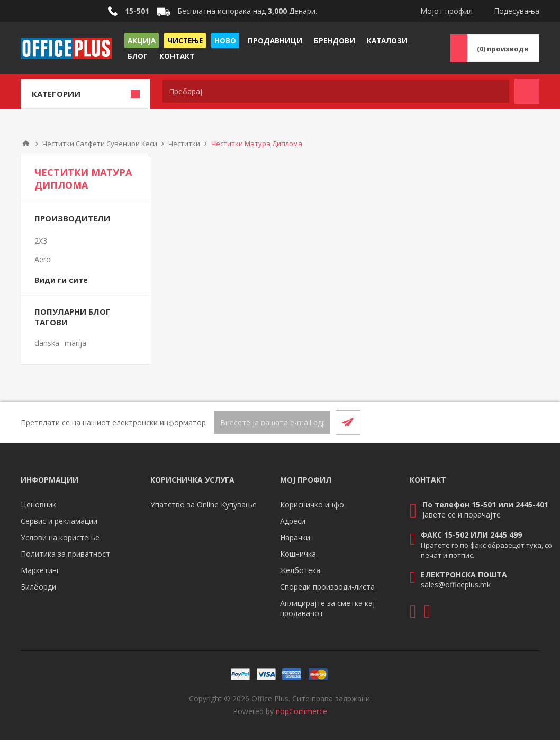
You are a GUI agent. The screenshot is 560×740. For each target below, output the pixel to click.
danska (47, 343)
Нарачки (295, 537)
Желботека (300, 570)
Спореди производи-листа (327, 587)
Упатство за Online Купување (204, 505)
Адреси (293, 521)
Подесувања (517, 11)
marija (75, 343)
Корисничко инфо (312, 505)
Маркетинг (40, 570)
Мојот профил (446, 11)
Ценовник (38, 505)
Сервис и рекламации (59, 521)
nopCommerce (301, 711)
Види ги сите (61, 280)
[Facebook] (501, 422)
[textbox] (336, 91)
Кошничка (298, 554)
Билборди (38, 587)
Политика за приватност (65, 554)
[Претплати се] (272, 422)
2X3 (41, 241)
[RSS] (527, 422)
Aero (43, 259)
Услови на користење (60, 537)
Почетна (26, 144)
